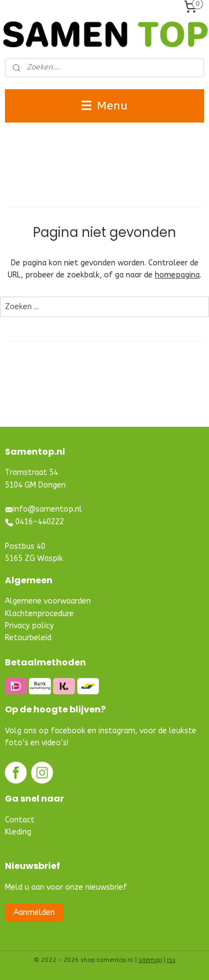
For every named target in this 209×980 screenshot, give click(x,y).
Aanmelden (34, 912)
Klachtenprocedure (39, 614)
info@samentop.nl (48, 509)
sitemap (150, 960)
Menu (104, 106)
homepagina (177, 275)
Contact (20, 820)
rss (171, 960)
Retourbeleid (28, 638)
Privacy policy (29, 626)
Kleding (18, 832)
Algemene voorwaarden (48, 601)
